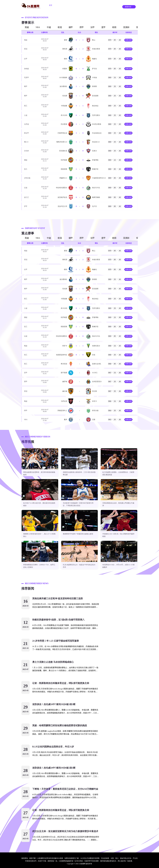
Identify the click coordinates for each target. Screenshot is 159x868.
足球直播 (62, 5)
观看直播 (128, 40)
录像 (108, 5)
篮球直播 (74, 5)
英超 (27, 27)
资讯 (98, 5)
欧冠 (60, 27)
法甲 (93, 27)
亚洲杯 (126, 27)
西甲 (82, 27)
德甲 (71, 27)
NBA (38, 27)
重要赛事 (87, 5)
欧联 (114, 27)
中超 (49, 27)
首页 (51, 5)
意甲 (103, 27)
